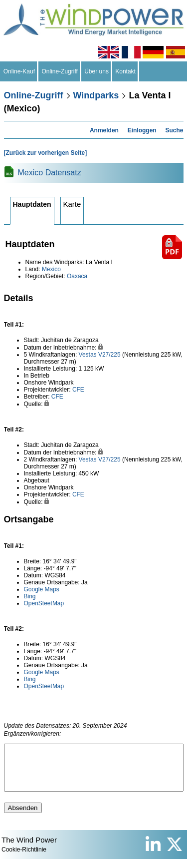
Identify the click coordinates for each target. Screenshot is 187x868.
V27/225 (109, 355)
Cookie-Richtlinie (24, 859)
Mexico (51, 269)
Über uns (97, 71)
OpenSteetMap (44, 603)
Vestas (88, 355)
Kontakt (126, 71)
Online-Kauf (19, 71)
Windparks (96, 95)
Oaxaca (77, 276)
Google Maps (42, 589)
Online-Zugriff (60, 71)
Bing (30, 596)
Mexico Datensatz (50, 173)
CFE (78, 390)
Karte (72, 204)
